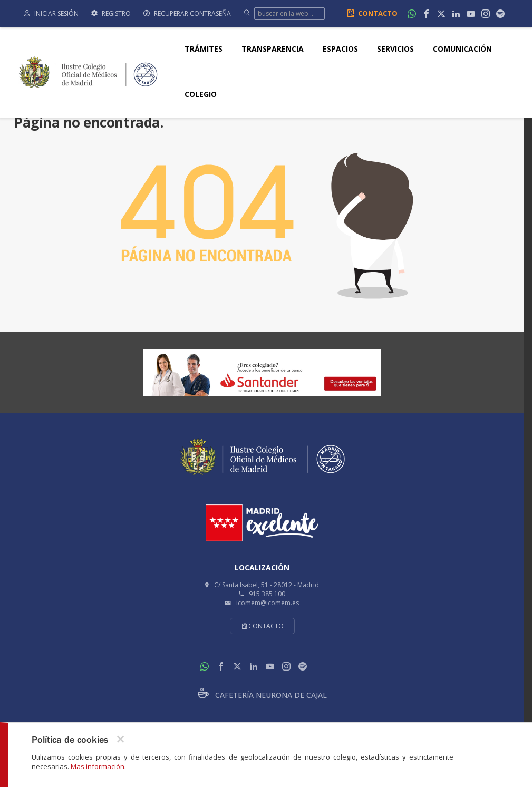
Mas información (98, 766)
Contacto (370, 13)
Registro (111, 13)
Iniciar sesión (51, 13)
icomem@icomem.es (268, 603)
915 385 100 (267, 594)
